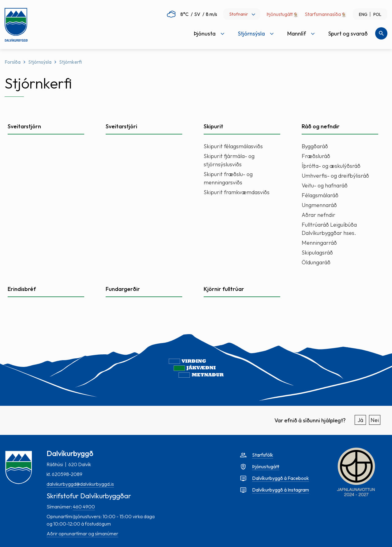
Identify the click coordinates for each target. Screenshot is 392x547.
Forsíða (13, 62)
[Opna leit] (381, 33)
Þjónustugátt (283, 14)
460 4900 (84, 507)
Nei (375, 420)
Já (360, 420)
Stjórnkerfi (70, 62)
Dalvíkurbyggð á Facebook (281, 478)
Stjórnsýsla (40, 62)
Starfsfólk (263, 455)
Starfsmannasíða (323, 14)
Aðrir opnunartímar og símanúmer (82, 534)
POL (377, 14)
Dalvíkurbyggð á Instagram (281, 490)
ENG (363, 14)
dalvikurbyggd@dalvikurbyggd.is (80, 484)
